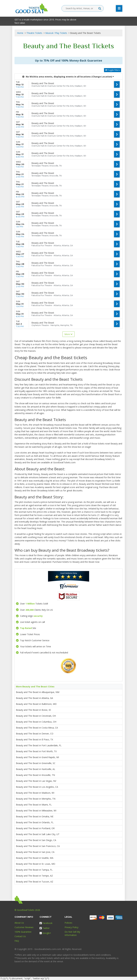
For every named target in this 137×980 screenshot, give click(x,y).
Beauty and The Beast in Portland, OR (35, 828)
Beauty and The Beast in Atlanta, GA (34, 698)
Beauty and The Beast (43, 83)
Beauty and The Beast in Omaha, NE (35, 816)
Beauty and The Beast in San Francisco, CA (38, 846)
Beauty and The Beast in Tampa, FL (34, 870)
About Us (19, 923)
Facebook (46, 923)
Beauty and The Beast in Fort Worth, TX (36, 751)
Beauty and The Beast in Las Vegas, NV (36, 781)
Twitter (45, 928)
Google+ (45, 933)
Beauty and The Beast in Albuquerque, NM (38, 692)
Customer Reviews (24, 927)
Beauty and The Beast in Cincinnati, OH (36, 716)
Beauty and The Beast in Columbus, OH (36, 722)
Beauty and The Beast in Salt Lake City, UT (38, 834)
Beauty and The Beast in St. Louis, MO (36, 864)
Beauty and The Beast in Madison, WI (35, 793)
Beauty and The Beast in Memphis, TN (36, 799)
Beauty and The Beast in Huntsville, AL (36, 769)
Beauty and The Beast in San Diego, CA (36, 840)
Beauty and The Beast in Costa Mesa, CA (37, 728)
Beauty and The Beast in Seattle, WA (35, 858)
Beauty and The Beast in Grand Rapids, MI (37, 757)
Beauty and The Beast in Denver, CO (35, 734)
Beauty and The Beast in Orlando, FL (35, 822)
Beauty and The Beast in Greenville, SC (36, 763)
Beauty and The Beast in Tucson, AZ (35, 882)
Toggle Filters (113, 70)
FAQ (17, 941)
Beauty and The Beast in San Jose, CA (35, 852)
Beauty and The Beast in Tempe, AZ (34, 876)
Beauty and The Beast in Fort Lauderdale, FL (39, 745)
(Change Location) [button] (103, 77)
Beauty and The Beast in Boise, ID (33, 710)
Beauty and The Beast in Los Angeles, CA (37, 787)
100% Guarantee (23, 932)
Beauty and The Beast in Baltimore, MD (36, 704)
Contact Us (20, 936)
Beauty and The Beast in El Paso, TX (34, 739)
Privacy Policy (71, 927)
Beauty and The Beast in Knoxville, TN (35, 775)
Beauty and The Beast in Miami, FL (34, 805)
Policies (68, 923)
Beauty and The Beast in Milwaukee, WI (36, 811)
